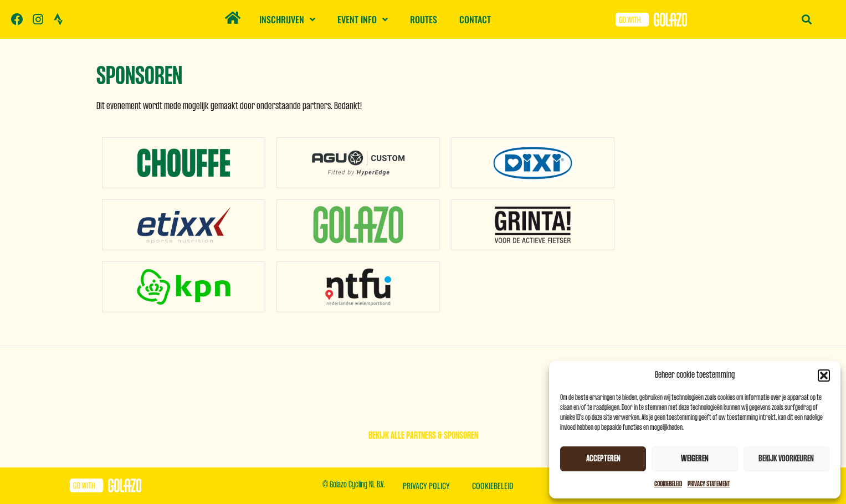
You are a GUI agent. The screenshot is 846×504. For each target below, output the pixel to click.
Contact (475, 19)
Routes (424, 19)
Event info (363, 19)
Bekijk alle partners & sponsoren (423, 436)
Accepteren (603, 459)
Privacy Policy (426, 485)
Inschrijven (287, 19)
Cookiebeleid (668, 484)
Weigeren (695, 459)
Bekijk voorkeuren (786, 459)
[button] (824, 376)
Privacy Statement (709, 484)
